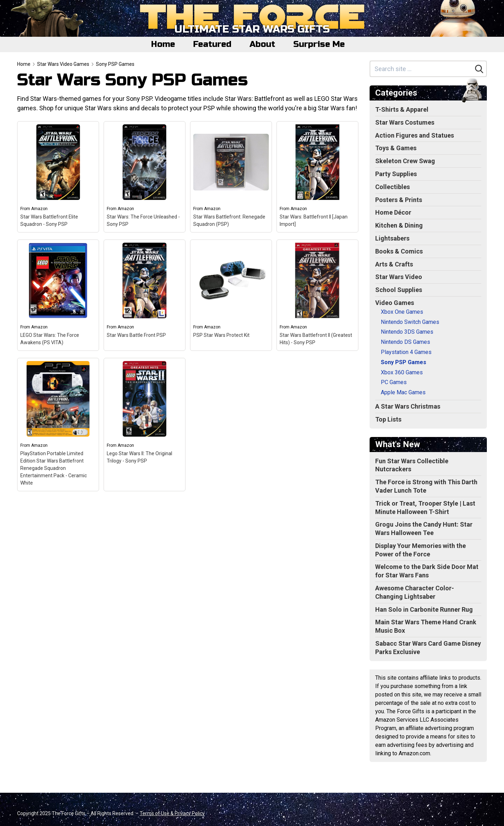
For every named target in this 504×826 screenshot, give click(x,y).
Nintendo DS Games (405, 342)
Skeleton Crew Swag (405, 161)
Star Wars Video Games (63, 64)
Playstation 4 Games (406, 352)
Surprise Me (319, 44)
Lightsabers (392, 238)
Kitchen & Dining (399, 225)
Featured (212, 44)
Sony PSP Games (115, 64)
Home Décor (393, 212)
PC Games (394, 382)
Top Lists (388, 419)
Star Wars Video (399, 277)
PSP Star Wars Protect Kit (221, 335)
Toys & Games (396, 148)
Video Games (395, 303)
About (262, 44)
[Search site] (421, 69)
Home (163, 44)
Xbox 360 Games (402, 372)
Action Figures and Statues (415, 135)
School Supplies (399, 290)
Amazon (39, 209)
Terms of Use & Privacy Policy (172, 813)
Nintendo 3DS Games (407, 332)
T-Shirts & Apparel (402, 109)
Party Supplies (396, 174)
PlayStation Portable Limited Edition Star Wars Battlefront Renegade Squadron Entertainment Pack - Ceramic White (54, 468)
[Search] (479, 69)
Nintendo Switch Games (410, 322)
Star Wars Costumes (405, 122)
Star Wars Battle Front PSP (136, 335)
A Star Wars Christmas (408, 406)
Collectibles (393, 187)
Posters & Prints (399, 200)
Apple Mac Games (403, 392)
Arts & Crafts (394, 264)
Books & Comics (399, 251)
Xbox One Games (402, 312)
